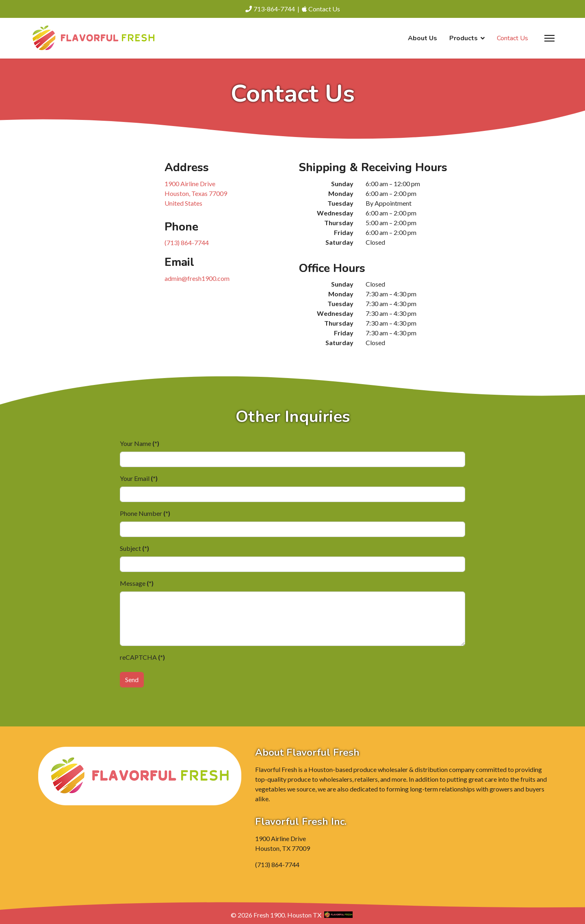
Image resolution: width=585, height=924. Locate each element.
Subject (134, 548)
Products (464, 38)
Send (132, 679)
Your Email (139, 478)
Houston (299, 915)
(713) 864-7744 (187, 242)
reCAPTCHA (142, 657)
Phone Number (145, 513)
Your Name (140, 443)
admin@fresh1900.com (197, 278)
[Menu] (549, 38)
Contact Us (512, 38)
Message (137, 583)
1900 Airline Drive (196, 193)
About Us (422, 38)
